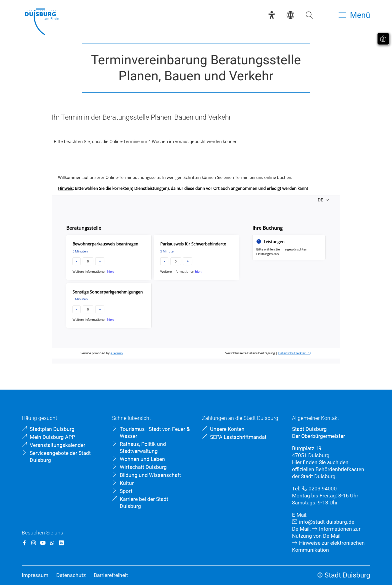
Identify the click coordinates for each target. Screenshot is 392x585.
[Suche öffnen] (309, 15)
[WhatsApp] (52, 543)
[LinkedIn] (61, 543)
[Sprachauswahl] (290, 15)
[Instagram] (34, 543)
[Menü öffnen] (354, 15)
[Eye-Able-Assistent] (272, 15)
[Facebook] (24, 543)
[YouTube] (43, 543)
